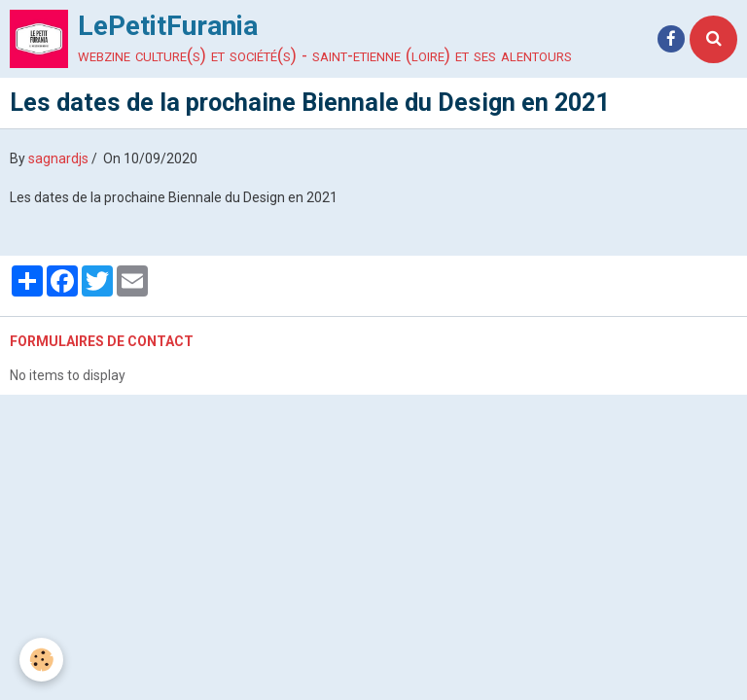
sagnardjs (58, 158)
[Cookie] (41, 660)
